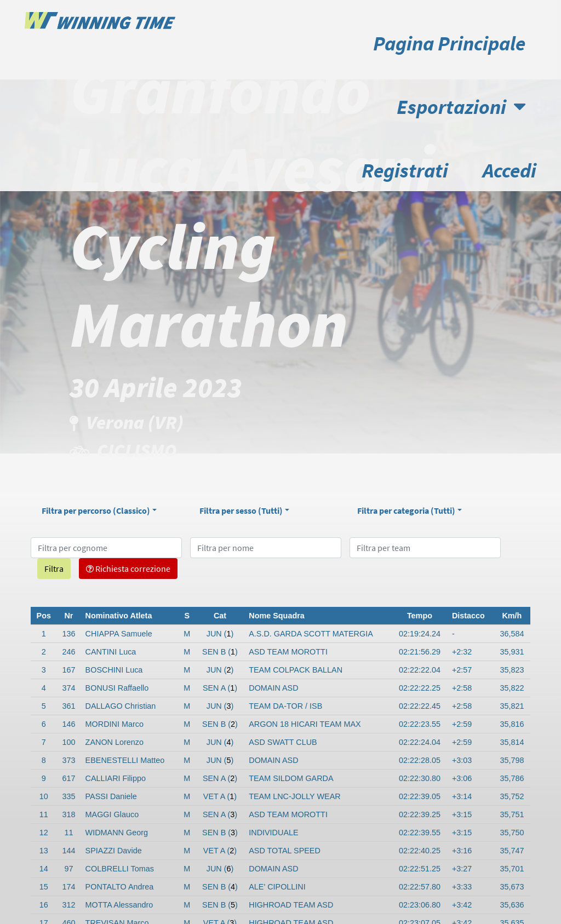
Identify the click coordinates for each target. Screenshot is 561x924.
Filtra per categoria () (406, 510)
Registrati (405, 170)
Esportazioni (461, 107)
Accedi (510, 170)
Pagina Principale (449, 43)
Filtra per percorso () (96, 510)
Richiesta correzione (128, 569)
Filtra (54, 569)
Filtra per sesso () (241, 510)
